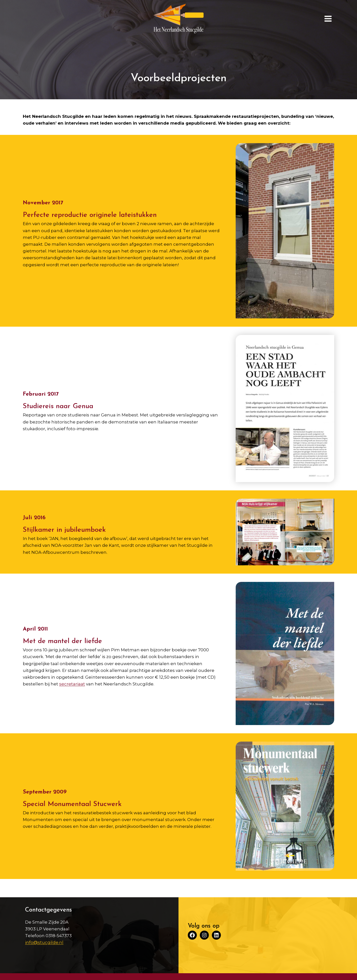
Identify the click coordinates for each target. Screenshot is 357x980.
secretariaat (72, 684)
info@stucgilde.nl (44, 942)
